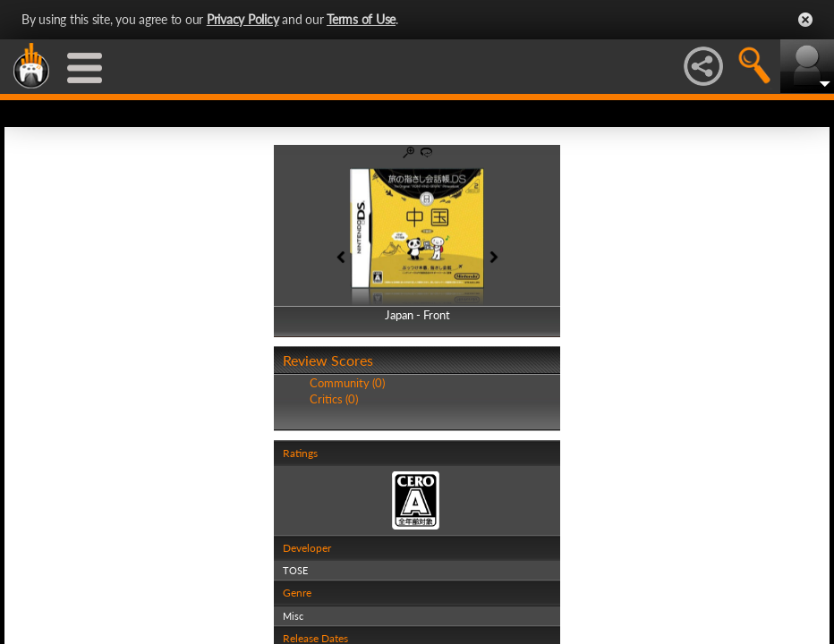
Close (805, 20)
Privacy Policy (243, 19)
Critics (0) (334, 399)
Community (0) (347, 383)
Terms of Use (361, 19)
